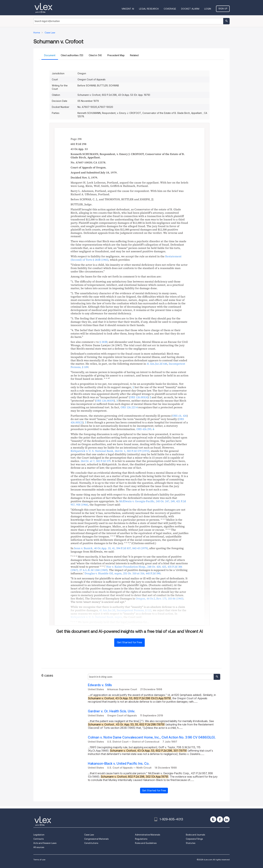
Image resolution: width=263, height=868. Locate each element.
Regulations (141, 839)
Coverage (170, 9)
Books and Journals (195, 835)
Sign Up (223, 9)
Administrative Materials (148, 835)
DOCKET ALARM (190, 9)
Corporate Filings (194, 839)
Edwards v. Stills (100, 685)
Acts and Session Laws (45, 843)
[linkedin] (227, 819)
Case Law (89, 835)
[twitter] (213, 819)
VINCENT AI (128, 9)
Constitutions (91, 843)
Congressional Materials (96, 839)
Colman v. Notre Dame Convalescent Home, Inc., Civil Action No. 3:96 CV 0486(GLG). (152, 737)
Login (208, 9)
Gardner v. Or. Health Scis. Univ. (112, 711)
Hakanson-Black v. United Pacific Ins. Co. (119, 764)
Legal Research (149, 9)
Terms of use (39, 860)
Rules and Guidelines (146, 843)
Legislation (39, 835)
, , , (122, 573)
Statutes (191, 843)
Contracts (38, 839)
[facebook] (220, 819)
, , (110, 451)
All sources (39, 847)
